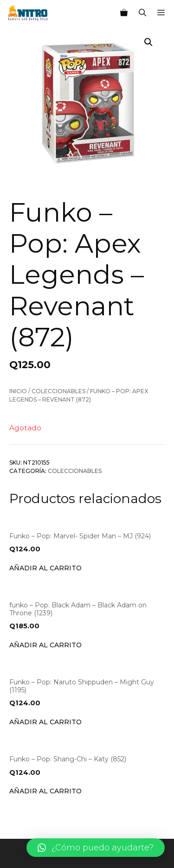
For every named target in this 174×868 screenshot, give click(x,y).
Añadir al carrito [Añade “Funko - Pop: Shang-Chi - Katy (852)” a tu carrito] (45, 791)
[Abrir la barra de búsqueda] (142, 13)
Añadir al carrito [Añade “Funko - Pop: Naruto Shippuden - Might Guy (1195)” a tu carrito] (45, 722)
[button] (96, 848)
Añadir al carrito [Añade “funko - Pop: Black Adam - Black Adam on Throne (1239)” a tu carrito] (45, 645)
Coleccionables (58, 391)
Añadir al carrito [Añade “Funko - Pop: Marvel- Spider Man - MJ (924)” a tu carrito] (45, 568)
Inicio (18, 391)
